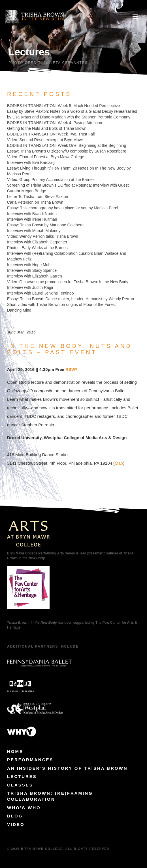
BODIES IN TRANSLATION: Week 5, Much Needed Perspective (63, 106)
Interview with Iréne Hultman (32, 219)
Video (16, 824)
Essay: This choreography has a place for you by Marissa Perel (63, 208)
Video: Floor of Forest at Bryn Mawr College (46, 157)
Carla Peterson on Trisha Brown (35, 202)
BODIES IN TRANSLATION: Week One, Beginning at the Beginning (67, 145)
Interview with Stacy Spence (32, 270)
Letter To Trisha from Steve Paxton (38, 197)
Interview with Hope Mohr (29, 265)
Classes (20, 785)
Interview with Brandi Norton (32, 214)
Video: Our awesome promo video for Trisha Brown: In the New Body (68, 282)
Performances (30, 760)
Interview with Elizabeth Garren (35, 276)
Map (119, 463)
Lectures (22, 776)
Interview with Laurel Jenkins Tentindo (41, 293)
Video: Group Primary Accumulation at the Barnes (51, 180)
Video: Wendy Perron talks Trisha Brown (43, 236)
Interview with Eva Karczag (31, 162)
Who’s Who (24, 808)
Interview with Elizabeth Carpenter (37, 242)
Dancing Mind (19, 310)
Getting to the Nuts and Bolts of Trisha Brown (47, 128)
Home (15, 751)
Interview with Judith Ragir (30, 287)
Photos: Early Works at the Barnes (37, 248)
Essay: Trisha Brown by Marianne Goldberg (45, 225)
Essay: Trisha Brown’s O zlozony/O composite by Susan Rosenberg (67, 151)
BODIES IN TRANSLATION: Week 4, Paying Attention (55, 123)
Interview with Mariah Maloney (34, 231)
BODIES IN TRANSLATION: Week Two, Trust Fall (51, 134)
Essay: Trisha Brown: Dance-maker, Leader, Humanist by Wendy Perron (71, 299)
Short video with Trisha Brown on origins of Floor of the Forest (61, 304)
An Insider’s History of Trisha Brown (67, 768)
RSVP (71, 369)
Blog (15, 816)
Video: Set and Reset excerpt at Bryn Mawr (45, 140)
